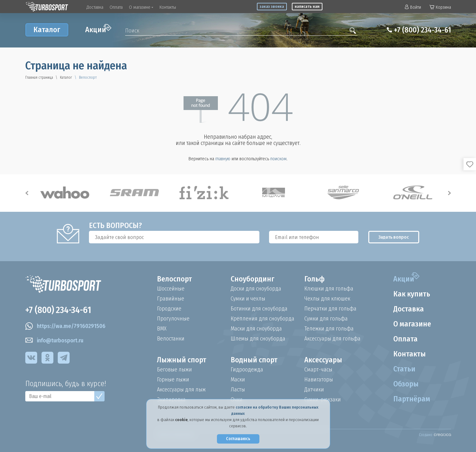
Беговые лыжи (174, 370)
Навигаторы (319, 380)
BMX (162, 329)
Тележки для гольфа (329, 329)
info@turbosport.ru (54, 340)
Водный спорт (254, 360)
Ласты (238, 390)
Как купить (412, 294)
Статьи (404, 369)
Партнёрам (412, 399)
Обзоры (406, 384)
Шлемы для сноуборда (258, 339)
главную (223, 159)
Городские (169, 309)
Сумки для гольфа (326, 319)
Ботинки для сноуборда (259, 309)
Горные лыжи (173, 380)
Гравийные (171, 299)
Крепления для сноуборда (263, 319)
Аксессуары (323, 360)
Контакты (168, 7)
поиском (278, 159)
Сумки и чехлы (248, 299)
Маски (238, 380)
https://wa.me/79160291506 (65, 326)
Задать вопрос (394, 237)
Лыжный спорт (182, 360)
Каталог (47, 30)
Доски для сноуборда (256, 289)
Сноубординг (253, 279)
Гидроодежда (247, 370)
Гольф (314, 279)
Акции (98, 29)
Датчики (314, 390)
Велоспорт (174, 279)
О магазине (141, 7)
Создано (435, 435)
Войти (413, 7)
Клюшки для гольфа (329, 289)
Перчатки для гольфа (330, 309)
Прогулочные (173, 319)
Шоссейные (171, 289)
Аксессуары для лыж (181, 390)
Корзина (440, 7)
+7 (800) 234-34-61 (422, 30)
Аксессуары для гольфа (332, 339)
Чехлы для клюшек (327, 299)
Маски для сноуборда (256, 329)
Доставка (95, 7)
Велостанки (171, 339)
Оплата (116, 7)
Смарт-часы (318, 370)
